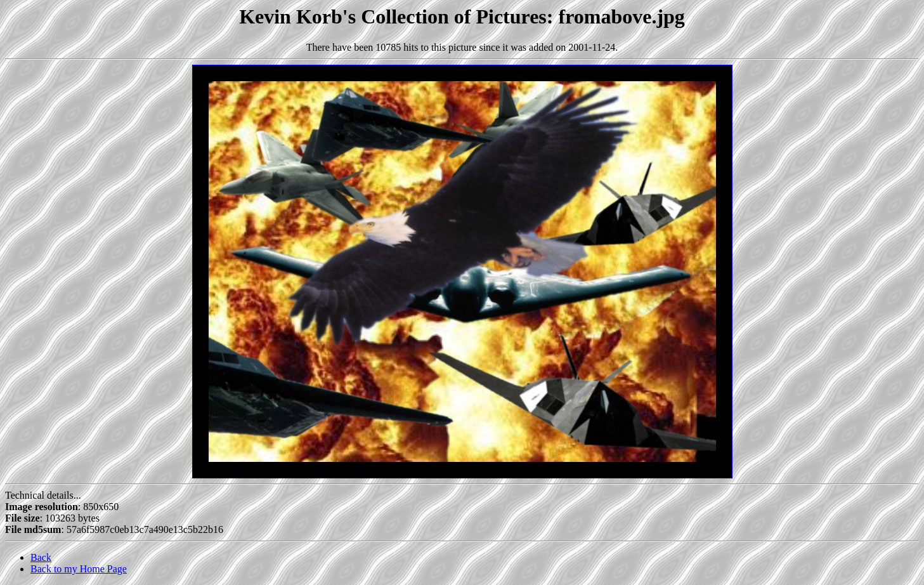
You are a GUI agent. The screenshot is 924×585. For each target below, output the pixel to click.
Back (41, 557)
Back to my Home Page (79, 569)
